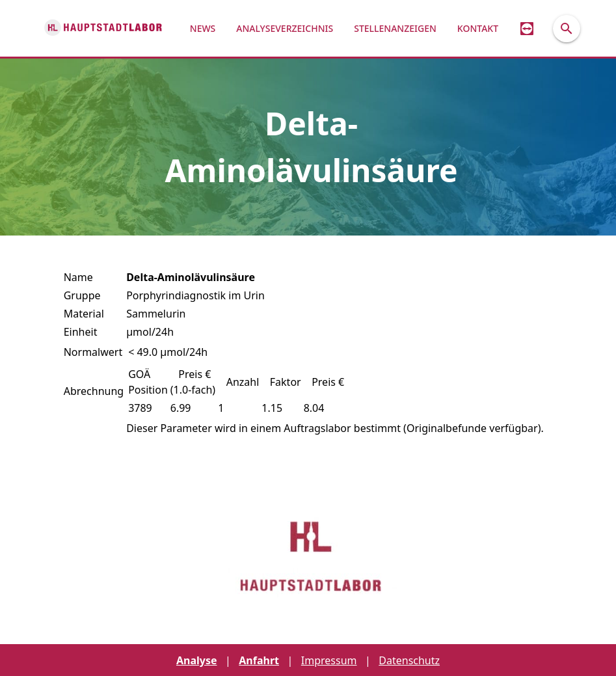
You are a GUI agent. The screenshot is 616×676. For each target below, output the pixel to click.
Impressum (329, 660)
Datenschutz (409, 660)
